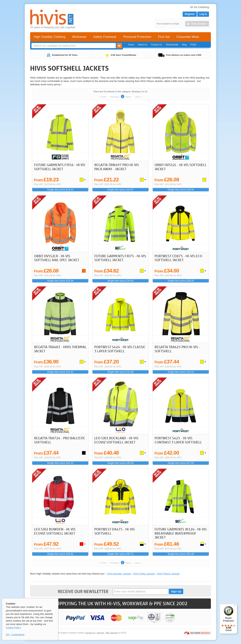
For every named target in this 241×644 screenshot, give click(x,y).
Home (131, 45)
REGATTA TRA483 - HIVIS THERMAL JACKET (60, 349)
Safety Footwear (105, 37)
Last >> (138, 97)
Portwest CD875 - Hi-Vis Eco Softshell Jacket (178, 258)
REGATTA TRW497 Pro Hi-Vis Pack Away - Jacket (117, 167)
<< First (103, 97)
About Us (142, 45)
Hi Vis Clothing (200, 7)
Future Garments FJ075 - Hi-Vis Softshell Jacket (120, 258)
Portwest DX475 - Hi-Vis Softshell (115, 531)
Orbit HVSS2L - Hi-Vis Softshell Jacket (181, 167)
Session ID (90, 633)
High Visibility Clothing (50, 37)
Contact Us (156, 45)
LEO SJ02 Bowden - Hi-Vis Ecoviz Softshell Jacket (55, 531)
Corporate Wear (188, 37)
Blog (184, 45)
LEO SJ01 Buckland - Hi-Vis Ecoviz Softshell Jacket (116, 440)
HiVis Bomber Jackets (119, 574)
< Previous (114, 97)
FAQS (193, 45)
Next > (129, 97)
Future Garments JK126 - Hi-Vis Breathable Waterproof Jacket (181, 533)
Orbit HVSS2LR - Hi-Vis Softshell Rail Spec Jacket (57, 258)
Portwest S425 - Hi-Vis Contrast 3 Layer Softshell (178, 440)
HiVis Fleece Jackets (168, 574)
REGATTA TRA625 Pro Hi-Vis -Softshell (177, 349)
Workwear (79, 37)
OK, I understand (15, 634)
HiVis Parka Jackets (144, 574)
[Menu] (235, 606)
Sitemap (100, 633)
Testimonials (172, 45)
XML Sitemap (112, 633)
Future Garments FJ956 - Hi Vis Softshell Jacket (60, 167)
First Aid (164, 37)
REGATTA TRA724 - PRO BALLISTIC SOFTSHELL (60, 440)
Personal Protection (137, 37)
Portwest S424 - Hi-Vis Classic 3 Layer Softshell (120, 349)
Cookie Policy (13, 628)
